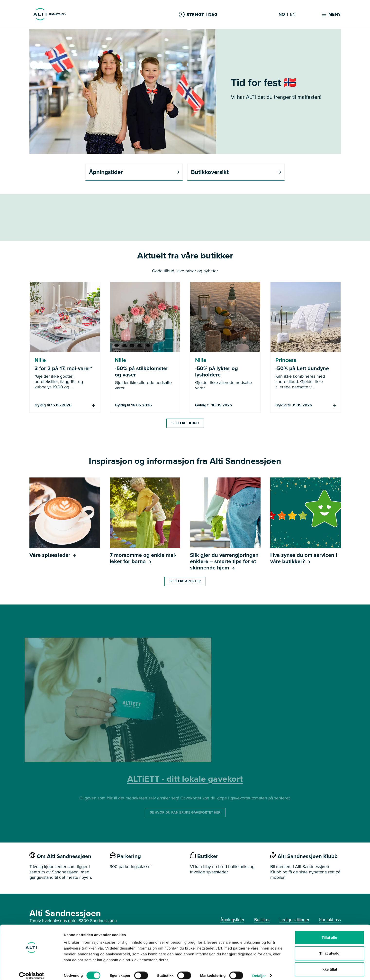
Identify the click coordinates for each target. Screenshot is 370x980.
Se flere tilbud (185, 423)
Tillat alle (329, 932)
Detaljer (259, 970)
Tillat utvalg (329, 948)
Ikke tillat (329, 964)
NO (282, 15)
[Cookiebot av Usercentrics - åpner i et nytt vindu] (32, 971)
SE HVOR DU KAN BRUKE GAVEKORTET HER (185, 813)
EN (293, 15)
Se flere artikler (185, 582)
